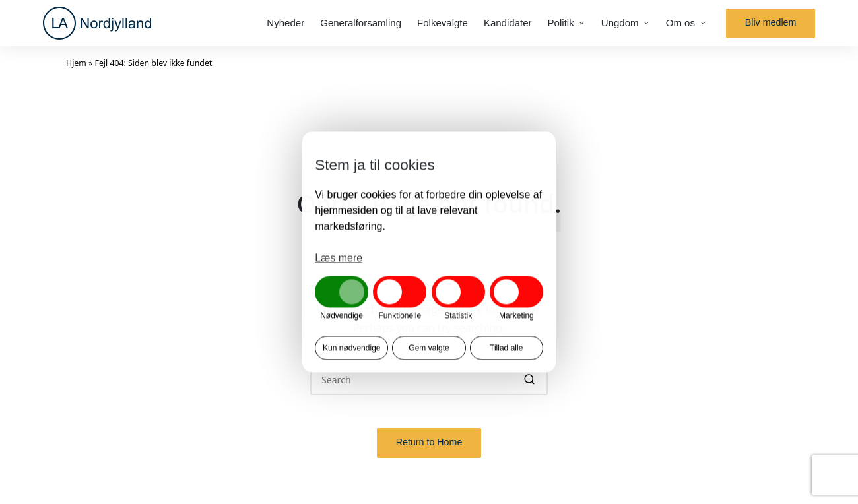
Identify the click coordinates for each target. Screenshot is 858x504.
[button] (771, 23)
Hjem (76, 63)
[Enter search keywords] (429, 379)
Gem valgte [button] (429, 348)
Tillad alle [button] (506, 348)
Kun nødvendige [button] (351, 348)
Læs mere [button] (339, 258)
